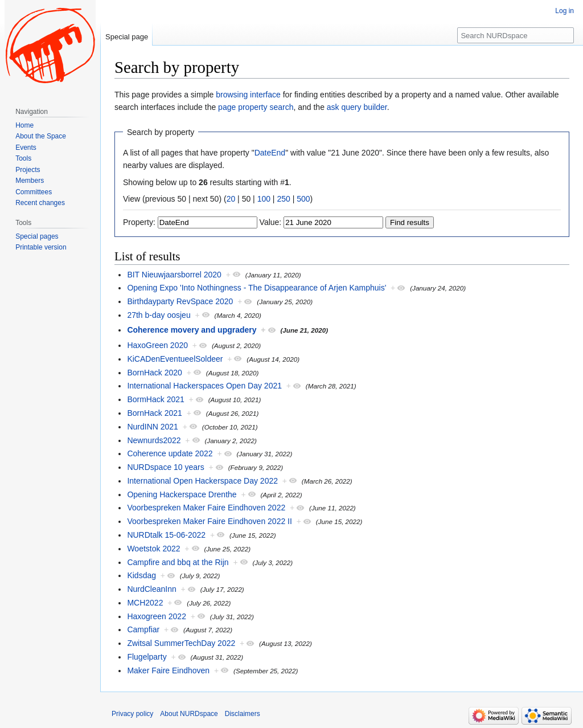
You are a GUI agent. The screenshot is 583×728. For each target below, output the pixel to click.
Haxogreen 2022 (157, 616)
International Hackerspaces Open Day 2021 (204, 386)
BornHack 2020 (155, 373)
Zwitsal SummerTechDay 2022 (181, 643)
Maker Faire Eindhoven (168, 670)
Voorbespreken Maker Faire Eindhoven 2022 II (210, 521)
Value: (271, 222)
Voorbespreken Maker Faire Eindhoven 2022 (206, 508)
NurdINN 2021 (153, 427)
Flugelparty (147, 657)
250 (283, 199)
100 (264, 199)
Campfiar (143, 629)
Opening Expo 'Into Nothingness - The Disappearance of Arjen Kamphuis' (256, 288)
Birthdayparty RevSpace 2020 (180, 301)
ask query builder (357, 107)
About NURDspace (189, 714)
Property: (139, 222)
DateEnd (270, 153)
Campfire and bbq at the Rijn (178, 562)
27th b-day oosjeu (159, 315)
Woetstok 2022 (153, 549)
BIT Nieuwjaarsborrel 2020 (174, 275)
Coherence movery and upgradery (192, 330)
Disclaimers (243, 714)
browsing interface (248, 95)
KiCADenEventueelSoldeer (175, 359)
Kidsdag (141, 575)
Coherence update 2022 (170, 453)
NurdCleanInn (151, 589)
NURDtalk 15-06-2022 (166, 535)
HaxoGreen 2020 (157, 345)
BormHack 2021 (155, 399)
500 (303, 199)
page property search (256, 107)
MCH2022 (145, 603)
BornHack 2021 (155, 413)
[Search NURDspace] (516, 35)
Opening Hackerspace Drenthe (182, 494)
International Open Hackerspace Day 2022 (202, 481)
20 (231, 199)
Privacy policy (132, 714)
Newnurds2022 (154, 440)
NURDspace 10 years (165, 467)
